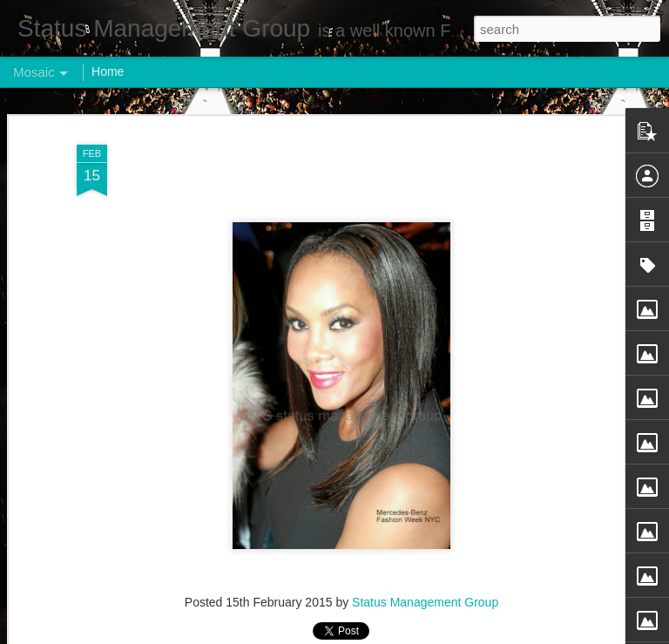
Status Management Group (425, 602)
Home (108, 71)
